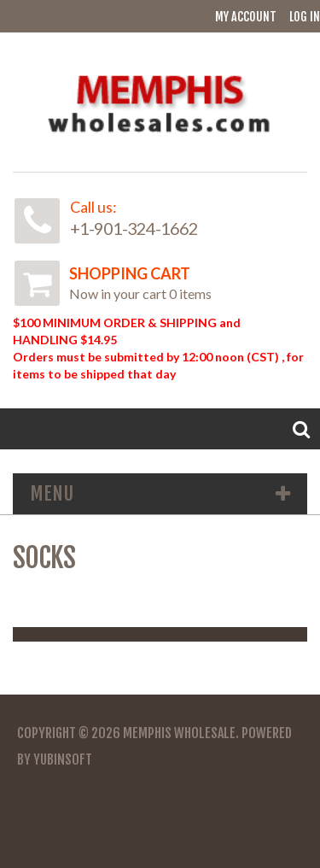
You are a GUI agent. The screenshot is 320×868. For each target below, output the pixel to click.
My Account (246, 17)
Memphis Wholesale (179, 733)
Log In (305, 17)
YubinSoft (63, 759)
